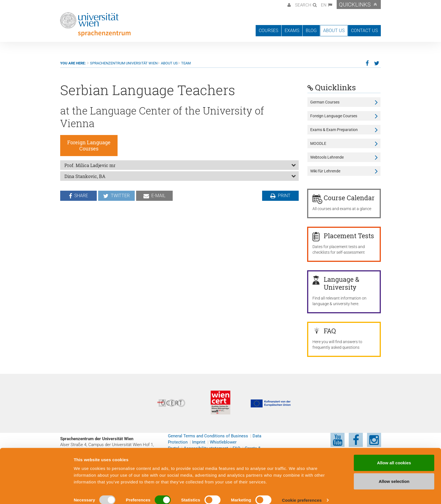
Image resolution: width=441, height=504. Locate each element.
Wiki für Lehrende (325, 171)
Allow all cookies (394, 455)
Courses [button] (268, 31)
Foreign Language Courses (334, 116)
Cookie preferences (302, 493)
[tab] (179, 165)
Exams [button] (292, 31)
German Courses (325, 102)
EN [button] (324, 5)
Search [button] (303, 5)
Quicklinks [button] (355, 4)
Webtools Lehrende (327, 157)
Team (186, 63)
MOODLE (318, 143)
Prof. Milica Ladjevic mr (90, 165)
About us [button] (334, 31)
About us (169, 63)
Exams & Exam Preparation (334, 130)
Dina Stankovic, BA (85, 176)
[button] (288, 4)
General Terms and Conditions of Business (208, 436)
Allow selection (394, 474)
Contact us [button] (364, 31)
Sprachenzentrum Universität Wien (124, 63)
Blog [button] (311, 31)
